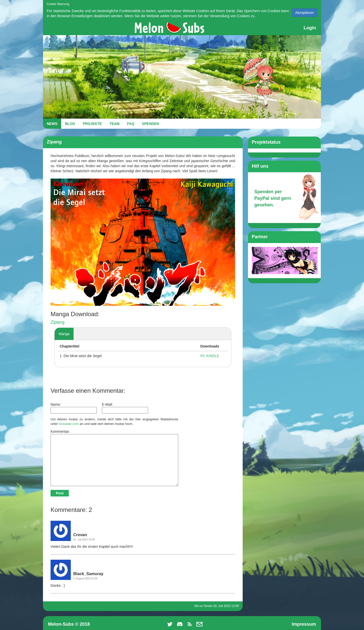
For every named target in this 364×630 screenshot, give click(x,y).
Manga (64, 334)
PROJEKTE (92, 124)
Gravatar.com (69, 424)
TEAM (115, 124)
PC (203, 356)
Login (310, 28)
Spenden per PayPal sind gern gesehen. (273, 198)
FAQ (131, 124)
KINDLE (213, 356)
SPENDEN (150, 124)
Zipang (58, 322)
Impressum (304, 624)
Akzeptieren (305, 13)
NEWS (52, 124)
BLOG (70, 124)
